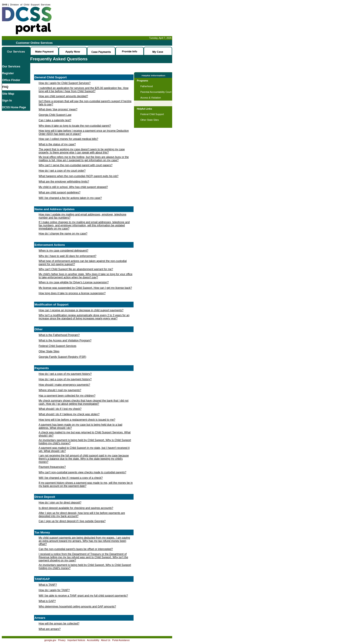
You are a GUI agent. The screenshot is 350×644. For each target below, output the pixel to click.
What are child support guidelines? (60, 192)
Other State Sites (49, 351)
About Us (106, 640)
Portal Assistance (121, 640)
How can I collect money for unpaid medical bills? (68, 139)
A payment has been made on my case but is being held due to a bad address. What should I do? (80, 426)
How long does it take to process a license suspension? (72, 293)
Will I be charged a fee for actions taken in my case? (70, 198)
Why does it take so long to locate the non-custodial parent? (75, 126)
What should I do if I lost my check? (60, 409)
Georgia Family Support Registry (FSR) (62, 357)
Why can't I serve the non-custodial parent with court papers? (76, 165)
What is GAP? (47, 601)
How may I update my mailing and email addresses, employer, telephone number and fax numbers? (82, 216)
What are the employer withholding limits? (64, 182)
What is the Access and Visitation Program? (65, 341)
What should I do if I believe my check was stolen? (69, 414)
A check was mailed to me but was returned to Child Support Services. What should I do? (85, 434)
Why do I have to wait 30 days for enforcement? (67, 256)
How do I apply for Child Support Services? (65, 83)
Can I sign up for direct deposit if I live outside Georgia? (72, 521)
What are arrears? (50, 629)
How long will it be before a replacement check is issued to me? (77, 420)
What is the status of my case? (57, 144)
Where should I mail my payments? (60, 390)
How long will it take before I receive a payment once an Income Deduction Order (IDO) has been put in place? (84, 132)
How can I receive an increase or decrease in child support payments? (81, 310)
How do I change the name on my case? (63, 234)
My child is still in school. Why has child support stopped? (73, 187)
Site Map (8, 94)
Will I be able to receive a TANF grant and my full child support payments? (83, 596)
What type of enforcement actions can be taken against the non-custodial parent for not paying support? (83, 263)
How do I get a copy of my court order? (62, 171)
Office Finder (11, 80)
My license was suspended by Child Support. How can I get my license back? (85, 288)
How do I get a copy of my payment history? (65, 374)
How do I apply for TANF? (54, 590)
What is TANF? (48, 585)
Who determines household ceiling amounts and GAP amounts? (77, 607)
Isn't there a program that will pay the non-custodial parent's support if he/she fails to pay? (85, 103)
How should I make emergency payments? (64, 385)
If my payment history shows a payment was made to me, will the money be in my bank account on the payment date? (86, 484)
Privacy (62, 640)
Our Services (11, 66)
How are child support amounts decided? (63, 96)
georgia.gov (50, 640)
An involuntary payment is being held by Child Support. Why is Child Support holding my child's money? (85, 442)
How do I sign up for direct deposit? (60, 503)
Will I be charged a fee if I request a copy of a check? (71, 478)
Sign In (7, 100)
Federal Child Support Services (57, 346)
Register (8, 73)
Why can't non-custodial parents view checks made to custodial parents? (82, 472)
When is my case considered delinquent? (63, 251)
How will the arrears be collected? (59, 624)
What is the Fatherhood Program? (59, 335)
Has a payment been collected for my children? (67, 396)
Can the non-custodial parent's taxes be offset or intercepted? (76, 549)
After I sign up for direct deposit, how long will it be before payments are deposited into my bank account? (82, 515)
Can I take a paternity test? (55, 120)
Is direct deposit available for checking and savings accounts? (76, 508)
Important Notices (76, 640)
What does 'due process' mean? (58, 109)
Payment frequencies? (52, 467)
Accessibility (93, 640)
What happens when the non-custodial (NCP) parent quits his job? (79, 176)
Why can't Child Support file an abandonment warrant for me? (76, 269)
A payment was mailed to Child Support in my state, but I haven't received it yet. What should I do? (84, 449)
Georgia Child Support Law (55, 115)
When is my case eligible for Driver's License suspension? (74, 282)
